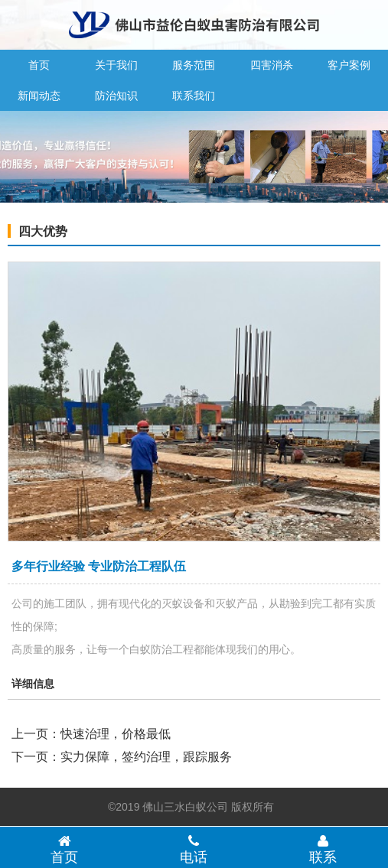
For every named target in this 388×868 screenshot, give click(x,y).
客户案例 (349, 65)
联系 (323, 849)
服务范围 (194, 65)
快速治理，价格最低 (116, 734)
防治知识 (116, 96)
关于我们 (116, 65)
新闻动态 (39, 96)
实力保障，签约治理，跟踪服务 (146, 757)
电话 (194, 849)
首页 (39, 65)
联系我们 (194, 96)
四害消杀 (272, 65)
